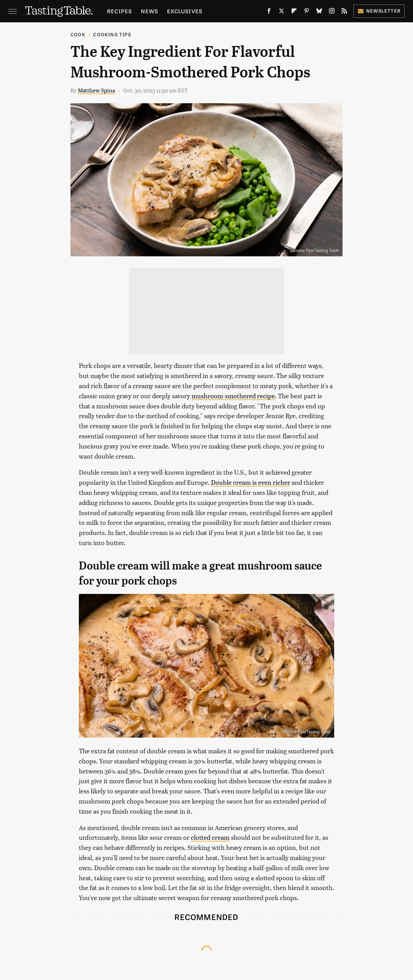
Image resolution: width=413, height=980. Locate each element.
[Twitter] (281, 12)
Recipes (119, 11)
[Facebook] (269, 12)
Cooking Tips (112, 34)
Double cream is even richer (251, 482)
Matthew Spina (96, 90)
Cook (78, 34)
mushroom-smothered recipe (233, 396)
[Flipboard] (294, 12)
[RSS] (344, 12)
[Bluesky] (319, 12)
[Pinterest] (307, 12)
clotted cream (210, 837)
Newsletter (379, 11)
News (149, 11)
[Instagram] (332, 12)
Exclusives (185, 11)
